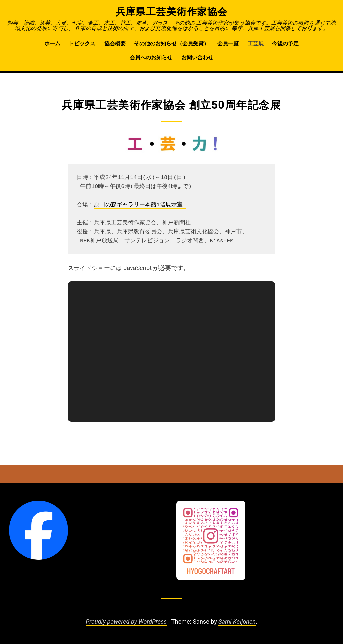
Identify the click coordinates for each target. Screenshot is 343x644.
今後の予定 (285, 43)
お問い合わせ (197, 57)
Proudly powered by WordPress (126, 621)
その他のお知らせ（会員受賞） (171, 43)
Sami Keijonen (237, 621)
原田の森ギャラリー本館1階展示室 (140, 205)
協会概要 (115, 43)
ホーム (52, 43)
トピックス (82, 43)
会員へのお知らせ (151, 57)
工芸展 (256, 43)
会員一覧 (228, 43)
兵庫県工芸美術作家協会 (172, 12)
